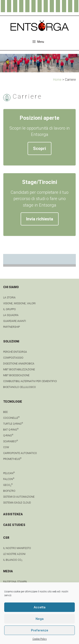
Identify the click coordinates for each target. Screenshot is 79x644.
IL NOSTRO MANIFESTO (17, 548)
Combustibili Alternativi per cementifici (30, 381)
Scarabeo (11, 441)
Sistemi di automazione (19, 497)
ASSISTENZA (13, 514)
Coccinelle (11, 418)
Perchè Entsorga (15, 352)
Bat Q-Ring (11, 430)
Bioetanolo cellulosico (19, 387)
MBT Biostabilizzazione (19, 369)
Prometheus (12, 459)
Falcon (9, 479)
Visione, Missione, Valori (19, 303)
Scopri (39, 148)
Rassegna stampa (15, 582)
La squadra (11, 315)
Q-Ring (8, 436)
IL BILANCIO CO (13, 560)
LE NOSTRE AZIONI (14, 554)
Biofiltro (9, 491)
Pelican (9, 473)
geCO (8, 485)
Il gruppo (9, 309)
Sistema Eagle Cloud (17, 503)
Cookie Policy (40, 639)
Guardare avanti (15, 321)
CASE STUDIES (14, 525)
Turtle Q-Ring (13, 424)
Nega (40, 619)
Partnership (11, 327)
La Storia (9, 298)
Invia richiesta (40, 219)
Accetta (40, 607)
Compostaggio (13, 358)
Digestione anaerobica (19, 364)
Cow (6, 447)
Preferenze (40, 630)
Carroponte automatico (20, 453)
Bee (5, 412)
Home (57, 79)
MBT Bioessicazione (16, 375)
